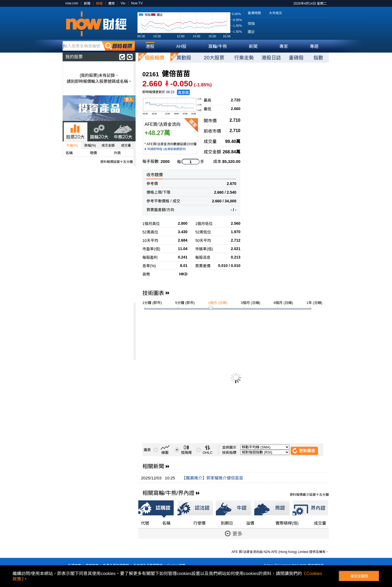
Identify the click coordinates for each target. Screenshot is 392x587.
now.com (72, 3)
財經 (99, 4)
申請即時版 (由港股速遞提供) (167, 149)
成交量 (126, 145)
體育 (112, 4)
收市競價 (155, 175)
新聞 (87, 4)
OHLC (208, 453)
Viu (123, 3)
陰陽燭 (186, 453)
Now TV (137, 3)
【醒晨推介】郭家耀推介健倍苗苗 (212, 478)
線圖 (165, 453)
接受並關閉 (359, 576)
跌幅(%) (90, 145)
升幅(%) (72, 145)
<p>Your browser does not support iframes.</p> (99, 331)
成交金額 (108, 145)
